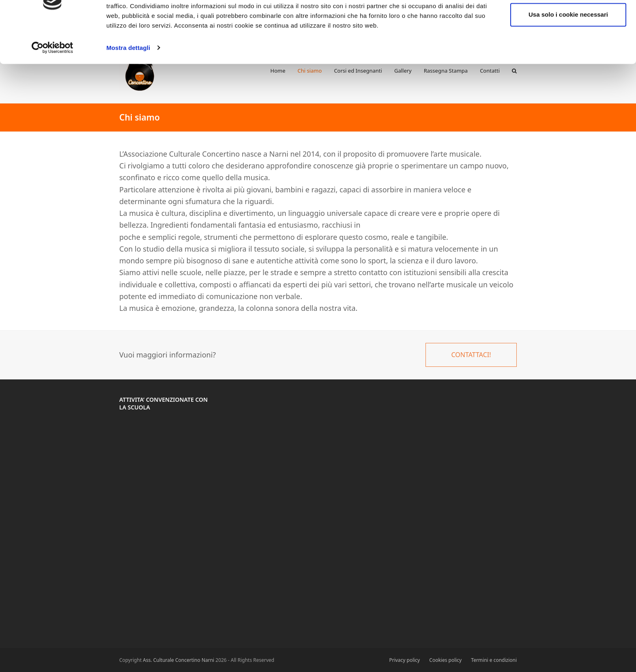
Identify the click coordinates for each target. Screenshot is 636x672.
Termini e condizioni (494, 660)
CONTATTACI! (471, 355)
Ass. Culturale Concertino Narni (178, 660)
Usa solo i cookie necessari (568, 48)
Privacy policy (404, 660)
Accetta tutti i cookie (568, 21)
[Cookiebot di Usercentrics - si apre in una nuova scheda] (53, 81)
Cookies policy (445, 660)
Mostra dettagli (128, 81)
